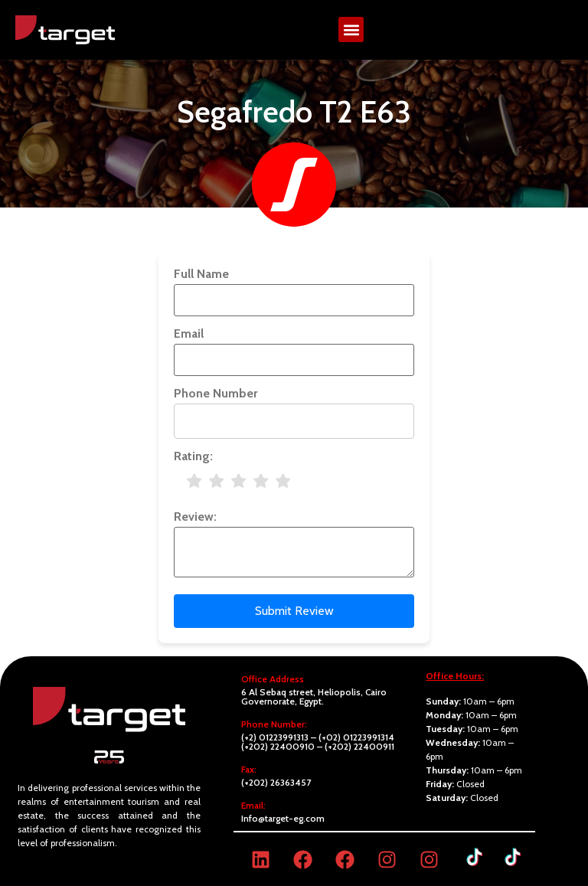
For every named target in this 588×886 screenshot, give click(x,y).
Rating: (193, 456)
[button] (351, 29)
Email (189, 334)
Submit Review (294, 611)
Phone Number (216, 394)
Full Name (201, 274)
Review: (195, 517)
